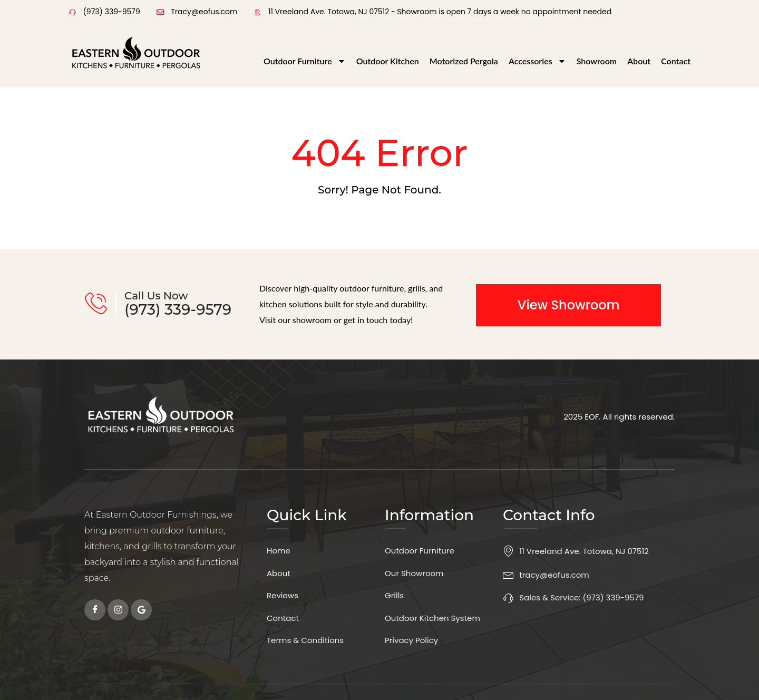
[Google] (141, 610)
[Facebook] (95, 610)
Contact (676, 61)
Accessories (537, 61)
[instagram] (118, 610)
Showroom (597, 61)
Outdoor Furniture (305, 61)
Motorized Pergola (464, 61)
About (639, 61)
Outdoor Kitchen (388, 61)
